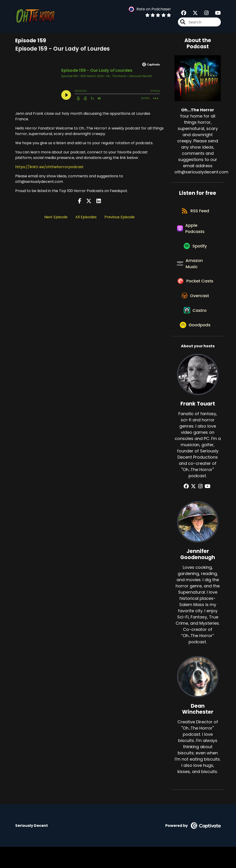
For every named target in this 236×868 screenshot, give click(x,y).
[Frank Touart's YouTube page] (206, 507)
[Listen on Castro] (195, 329)
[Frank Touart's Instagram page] (200, 507)
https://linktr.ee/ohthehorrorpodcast (49, 167)
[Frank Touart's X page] (195, 507)
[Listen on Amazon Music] (195, 270)
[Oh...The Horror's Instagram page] (204, 14)
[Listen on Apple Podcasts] (195, 232)
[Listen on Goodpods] (195, 346)
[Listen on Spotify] (195, 251)
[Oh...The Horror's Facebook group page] (184, 14)
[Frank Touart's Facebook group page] (189, 507)
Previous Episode (119, 217)
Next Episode (56, 217)
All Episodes (86, 217)
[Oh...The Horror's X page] (192, 14)
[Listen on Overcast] (195, 313)
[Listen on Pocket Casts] (195, 293)
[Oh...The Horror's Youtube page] (215, 14)
